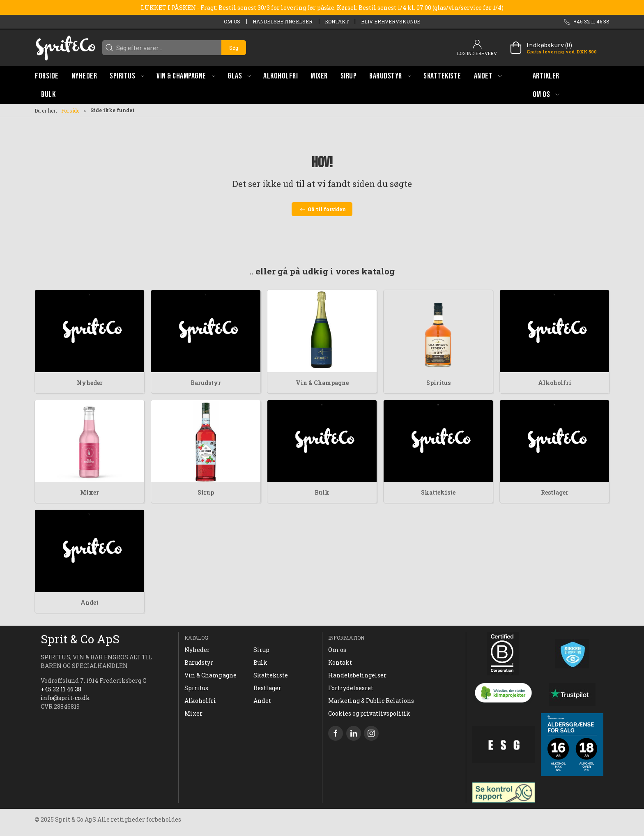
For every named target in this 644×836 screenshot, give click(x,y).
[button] (127, 76)
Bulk (322, 492)
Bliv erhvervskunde (391, 21)
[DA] (65, 48)
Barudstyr (206, 383)
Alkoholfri (555, 383)
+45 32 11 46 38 (61, 689)
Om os (232, 21)
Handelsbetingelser (283, 21)
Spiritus (438, 383)
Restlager (555, 492)
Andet (90, 602)
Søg (234, 48)
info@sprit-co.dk (65, 698)
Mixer (90, 492)
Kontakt (337, 21)
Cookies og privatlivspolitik (369, 713)
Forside (70, 111)
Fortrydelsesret (351, 688)
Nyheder (90, 383)
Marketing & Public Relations (371, 701)
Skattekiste (438, 492)
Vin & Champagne (322, 383)
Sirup (206, 492)
